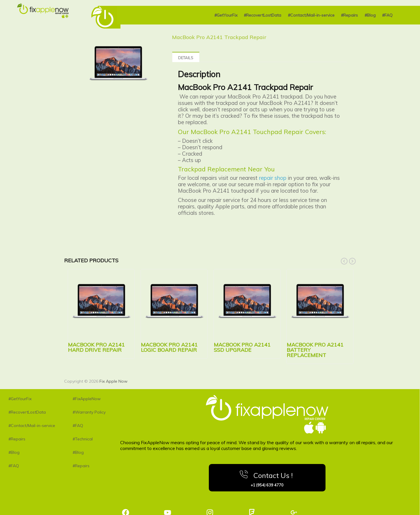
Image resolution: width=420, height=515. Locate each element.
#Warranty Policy (89, 412)
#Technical (83, 439)
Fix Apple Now (113, 381)
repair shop (273, 178)
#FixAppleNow (87, 399)
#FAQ (387, 15)
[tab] (186, 57)
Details (186, 58)
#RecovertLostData (262, 15)
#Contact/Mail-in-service (311, 15)
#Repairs (349, 15)
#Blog (370, 15)
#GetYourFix (226, 15)
